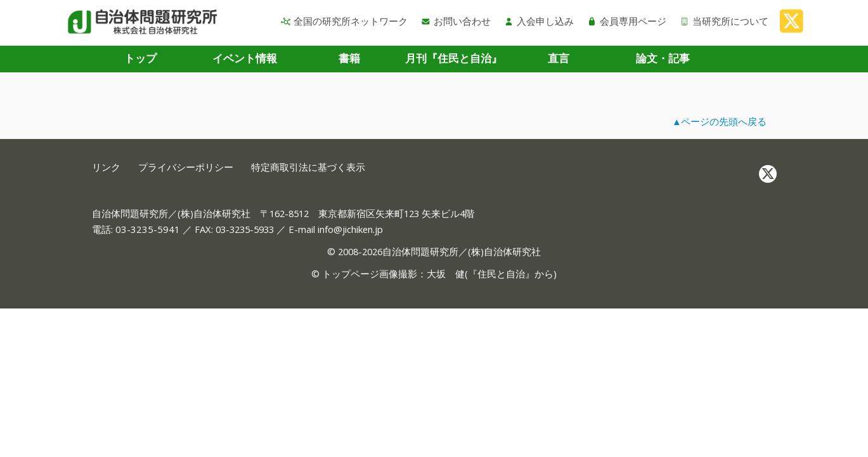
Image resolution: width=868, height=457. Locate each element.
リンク (106, 167)
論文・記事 (663, 58)
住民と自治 (501, 274)
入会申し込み (539, 21)
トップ (140, 58)
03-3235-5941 (148, 229)
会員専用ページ (627, 21)
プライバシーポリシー (186, 167)
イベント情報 (245, 58)
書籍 (349, 58)
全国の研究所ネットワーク (344, 21)
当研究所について (724, 21)
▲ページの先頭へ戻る (720, 121)
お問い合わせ (456, 21)
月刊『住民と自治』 (454, 58)
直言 (559, 58)
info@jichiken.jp (350, 229)
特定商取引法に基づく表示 (308, 167)
